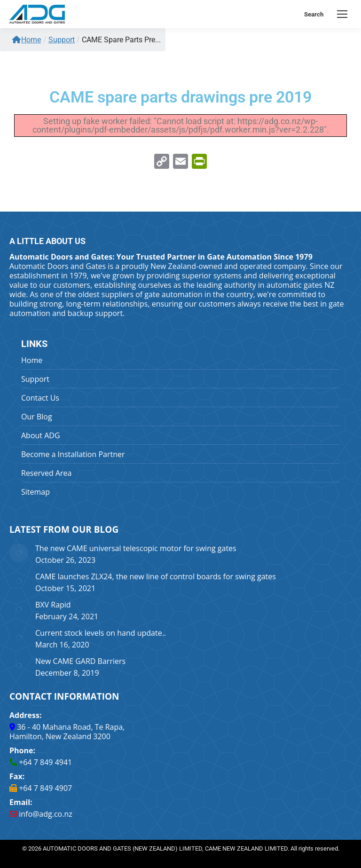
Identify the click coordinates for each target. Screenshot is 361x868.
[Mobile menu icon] (342, 14)
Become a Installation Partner (73, 454)
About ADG (41, 435)
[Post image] (19, 553)
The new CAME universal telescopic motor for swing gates (136, 548)
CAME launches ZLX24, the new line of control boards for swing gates (156, 576)
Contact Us (40, 398)
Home (27, 40)
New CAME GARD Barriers (80, 661)
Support (35, 379)
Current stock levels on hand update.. (101, 633)
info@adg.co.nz (46, 814)
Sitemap (35, 492)
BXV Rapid (53, 605)
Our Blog (37, 417)
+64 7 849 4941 (45, 762)
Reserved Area (46, 473)
